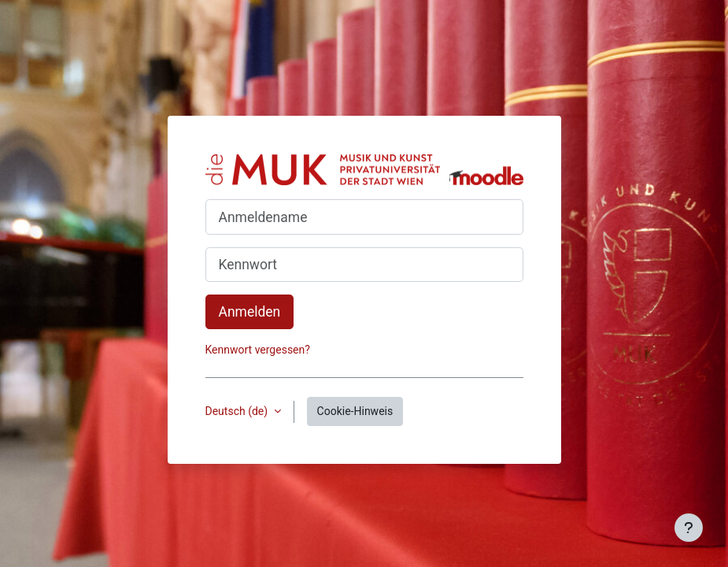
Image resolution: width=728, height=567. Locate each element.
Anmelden (250, 312)
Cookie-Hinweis (355, 411)
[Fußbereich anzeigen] (689, 528)
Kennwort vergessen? (258, 350)
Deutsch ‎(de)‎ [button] (238, 411)
